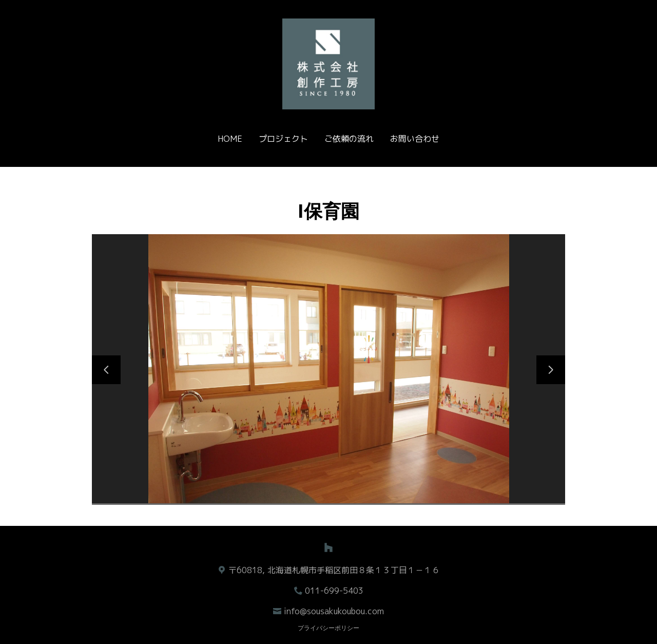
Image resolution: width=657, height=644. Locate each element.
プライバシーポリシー (328, 628)
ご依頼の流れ (349, 139)
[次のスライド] (551, 370)
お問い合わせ (415, 139)
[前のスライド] (106, 370)
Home (230, 139)
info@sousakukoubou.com (334, 611)
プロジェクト (283, 139)
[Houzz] (328, 547)
